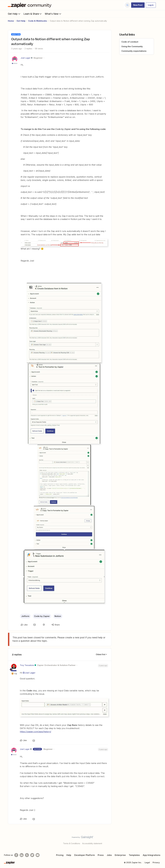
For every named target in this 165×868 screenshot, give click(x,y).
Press (101, 855)
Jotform (25, 616)
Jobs (109, 855)
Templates (134, 855)
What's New (53, 14)
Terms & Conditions (72, 843)
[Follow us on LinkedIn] (22, 855)
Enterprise (120, 855)
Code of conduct (130, 42)
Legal (147, 862)
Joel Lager (26, 58)
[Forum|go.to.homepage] (30, 5)
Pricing (60, 855)
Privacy (156, 862)
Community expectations (134, 51)
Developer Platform (84, 855)
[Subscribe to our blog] (27, 855)
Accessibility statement (92, 843)
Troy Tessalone (27, 665)
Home (11, 21)
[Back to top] (160, 839)
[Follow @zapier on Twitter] (32, 855)
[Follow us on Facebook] (16, 855)
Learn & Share (33, 14)
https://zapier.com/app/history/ (36, 732)
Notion (58, 616)
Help (69, 855)
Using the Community (132, 46)
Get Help (14, 14)
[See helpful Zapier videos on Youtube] (38, 855)
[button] (138, 5)
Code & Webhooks (38, 21)
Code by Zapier (42, 616)
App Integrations (152, 855)
